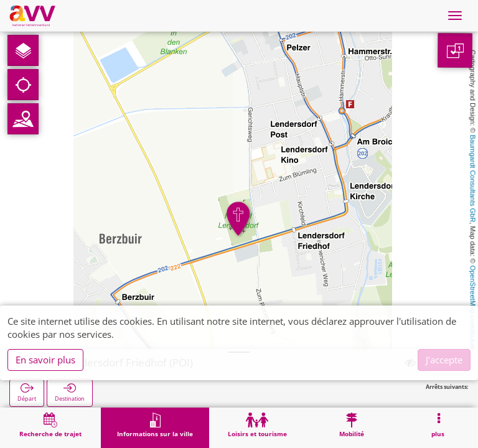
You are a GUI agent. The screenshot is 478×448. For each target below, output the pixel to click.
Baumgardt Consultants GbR (473, 179)
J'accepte (444, 360)
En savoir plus (45, 360)
